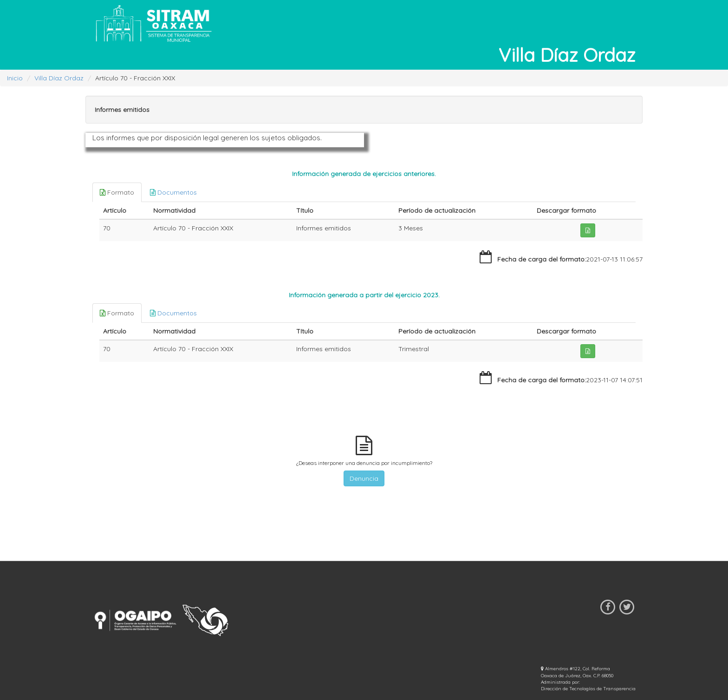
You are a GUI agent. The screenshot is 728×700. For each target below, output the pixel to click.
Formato (117, 192)
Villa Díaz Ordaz (59, 78)
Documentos (173, 192)
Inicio (15, 78)
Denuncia (364, 478)
